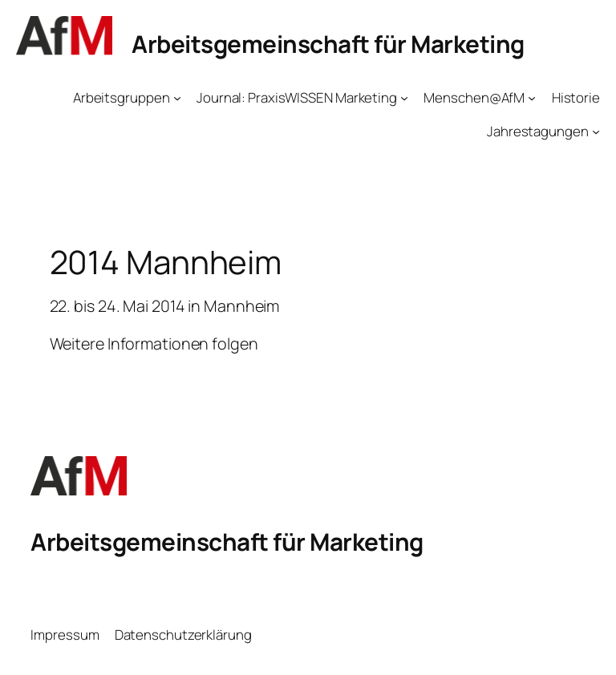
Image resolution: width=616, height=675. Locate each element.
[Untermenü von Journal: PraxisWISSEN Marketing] (404, 97)
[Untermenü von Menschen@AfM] (532, 97)
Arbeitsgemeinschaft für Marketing (328, 44)
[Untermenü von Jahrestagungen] (596, 131)
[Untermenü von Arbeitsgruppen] (177, 97)
